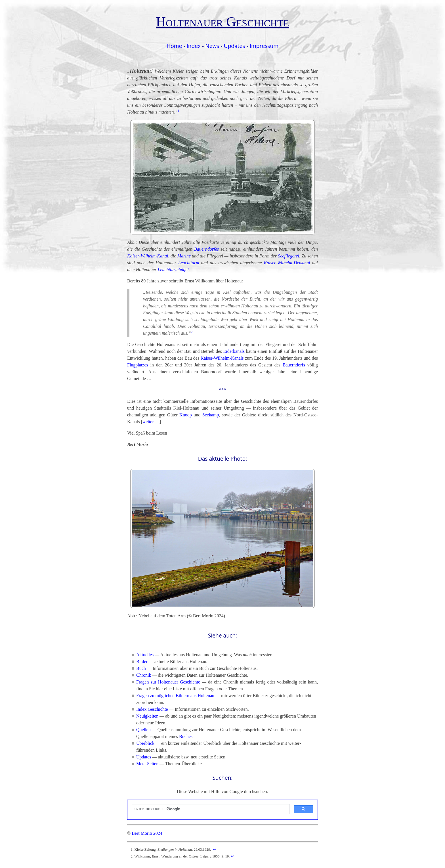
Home (174, 46)
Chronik (144, 675)
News (212, 46)
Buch (141, 668)
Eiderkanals (234, 351)
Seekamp (211, 415)
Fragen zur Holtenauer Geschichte (168, 682)
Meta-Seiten (147, 764)
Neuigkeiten (147, 716)
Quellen (143, 730)
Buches (186, 736)
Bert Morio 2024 (147, 833)
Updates (235, 46)
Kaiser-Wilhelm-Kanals (222, 358)
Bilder (142, 662)
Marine (184, 256)
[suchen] (210, 809)
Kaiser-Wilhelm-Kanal (148, 256)
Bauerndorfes (206, 249)
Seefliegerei (288, 256)
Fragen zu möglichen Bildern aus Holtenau (175, 696)
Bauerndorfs (294, 365)
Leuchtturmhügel (173, 270)
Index (194, 46)
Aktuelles (145, 655)
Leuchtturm (189, 263)
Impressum (264, 46)
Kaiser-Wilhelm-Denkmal (287, 263)
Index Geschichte (152, 709)
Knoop (186, 415)
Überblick (145, 743)
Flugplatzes (138, 365)
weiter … (151, 422)
